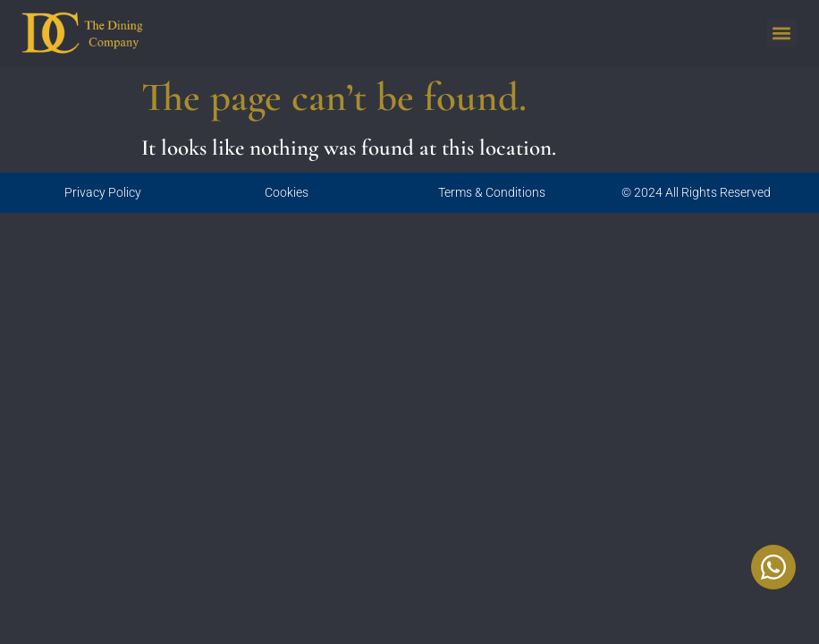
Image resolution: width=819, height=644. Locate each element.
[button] (782, 33)
